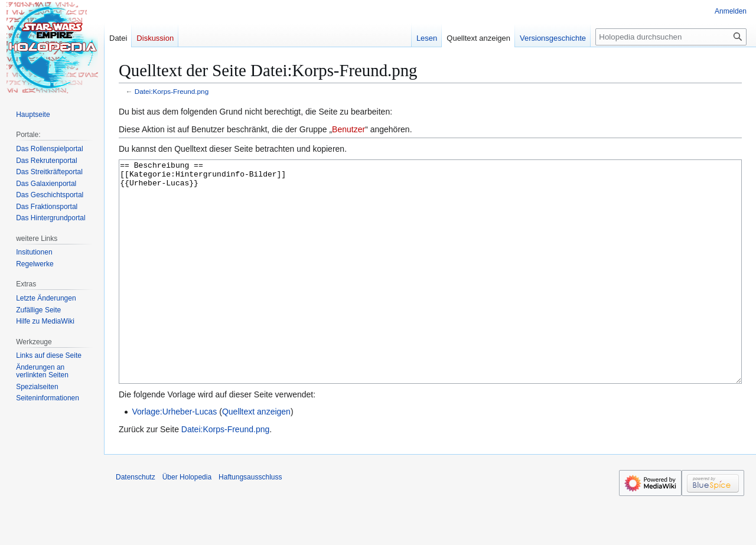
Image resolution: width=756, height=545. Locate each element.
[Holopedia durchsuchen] (671, 37)
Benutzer (348, 129)
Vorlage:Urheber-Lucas (174, 456)
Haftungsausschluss (250, 521)
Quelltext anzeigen (256, 456)
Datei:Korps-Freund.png (172, 91)
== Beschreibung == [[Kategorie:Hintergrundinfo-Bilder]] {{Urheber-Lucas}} (430, 294)
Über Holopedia (187, 521)
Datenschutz (136, 521)
